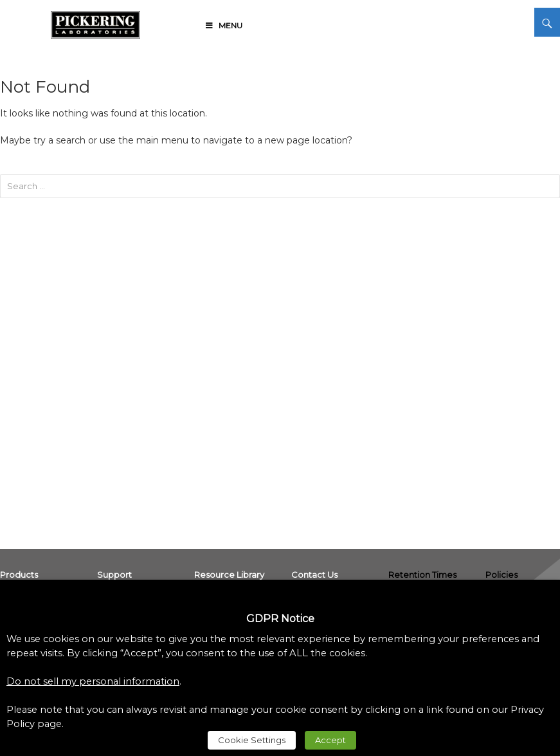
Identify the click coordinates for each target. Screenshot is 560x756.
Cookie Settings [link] (252, 740)
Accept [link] (330, 740)
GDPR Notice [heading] (280, 619)
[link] (95, 23)
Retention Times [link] (422, 575)
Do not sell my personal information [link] (93, 681)
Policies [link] (501, 575)
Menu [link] (223, 25)
